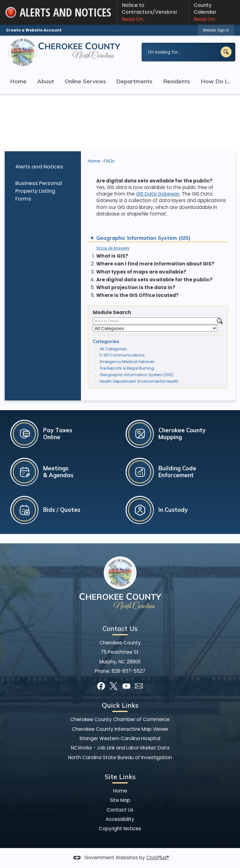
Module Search (112, 312)
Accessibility (120, 819)
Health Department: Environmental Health (139, 381)
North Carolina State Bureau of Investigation (120, 757)
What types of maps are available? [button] (141, 272)
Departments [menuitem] (134, 81)
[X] (114, 686)
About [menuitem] (46, 81)
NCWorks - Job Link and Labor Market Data (120, 748)
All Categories (113, 349)
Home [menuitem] (18, 81)
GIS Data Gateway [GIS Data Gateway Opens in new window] (158, 194)
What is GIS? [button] (112, 256)
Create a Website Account (34, 30)
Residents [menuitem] (177, 81)
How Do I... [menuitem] (215, 81)
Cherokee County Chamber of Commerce (120, 719)
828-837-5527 (128, 671)
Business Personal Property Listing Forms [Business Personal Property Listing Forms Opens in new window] (39, 191)
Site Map (120, 800)
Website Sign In (216, 30)
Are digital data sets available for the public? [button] (154, 280)
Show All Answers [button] (113, 248)
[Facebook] (101, 686)
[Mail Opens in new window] (139, 686)
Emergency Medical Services (127, 362)
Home (94, 161)
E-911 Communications (122, 355)
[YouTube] (126, 686)
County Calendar (214, 12)
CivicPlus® (158, 858)
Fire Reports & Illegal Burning (127, 368)
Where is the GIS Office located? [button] (137, 295)
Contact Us (120, 810)
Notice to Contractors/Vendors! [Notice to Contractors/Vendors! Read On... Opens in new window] (152, 12)
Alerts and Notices (39, 167)
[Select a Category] (155, 328)
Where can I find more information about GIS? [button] (155, 264)
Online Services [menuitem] (85, 81)
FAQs (109, 161)
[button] (226, 52)
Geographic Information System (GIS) (137, 375)
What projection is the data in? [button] (136, 287)
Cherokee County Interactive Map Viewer (120, 729)
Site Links (120, 777)
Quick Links (120, 705)
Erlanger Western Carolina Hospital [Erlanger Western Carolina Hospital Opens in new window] (120, 738)
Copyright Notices (120, 829)
